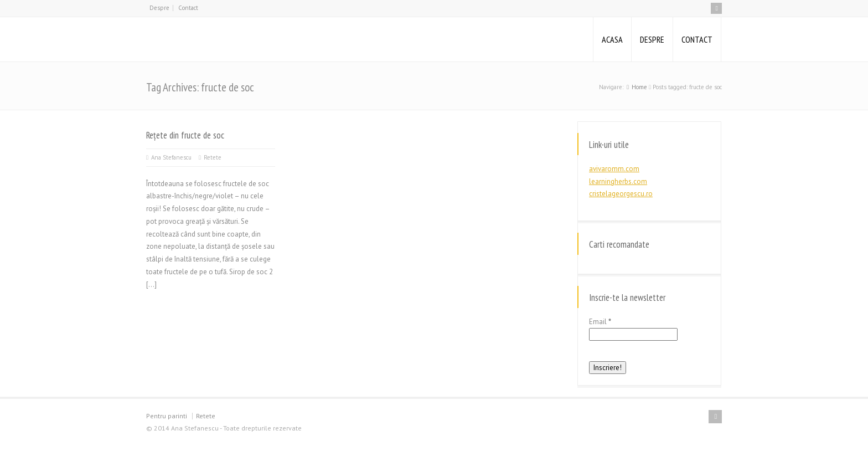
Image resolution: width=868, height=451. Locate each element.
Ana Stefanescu (171, 157)
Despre (159, 8)
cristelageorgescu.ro (621, 194)
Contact (188, 8)
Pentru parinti (167, 416)
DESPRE (652, 39)
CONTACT (697, 39)
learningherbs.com (618, 181)
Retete (213, 157)
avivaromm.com (614, 169)
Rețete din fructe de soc (185, 135)
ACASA (612, 39)
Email (600, 322)
